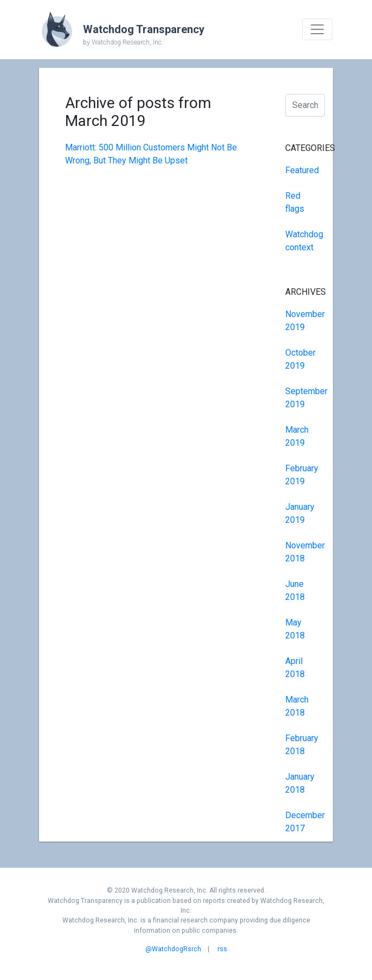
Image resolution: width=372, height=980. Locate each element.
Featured (302, 170)
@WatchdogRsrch (173, 949)
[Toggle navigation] (317, 29)
